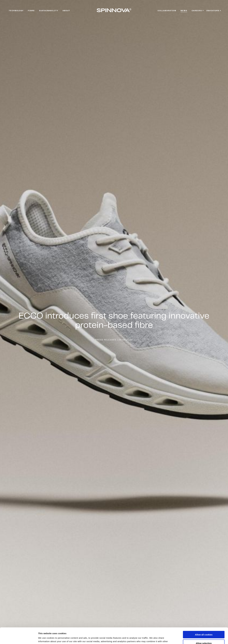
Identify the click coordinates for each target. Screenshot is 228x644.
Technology (16, 11)
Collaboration (167, 11)
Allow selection (204, 627)
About (66, 11)
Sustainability (49, 11)
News (184, 11)
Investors (213, 11)
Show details (153, 638)
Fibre (31, 11)
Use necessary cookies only (204, 636)
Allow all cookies (204, 619)
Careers (197, 11)
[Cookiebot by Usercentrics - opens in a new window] (19, 638)
